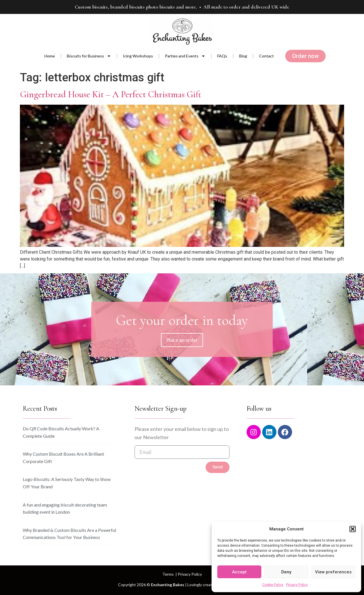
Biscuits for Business (89, 56)
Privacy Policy (297, 585)
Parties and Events (185, 56)
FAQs (222, 56)
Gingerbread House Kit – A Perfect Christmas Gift (111, 94)
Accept (239, 572)
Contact (266, 56)
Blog (243, 56)
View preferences (333, 572)
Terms (168, 574)
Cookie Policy (273, 585)
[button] (353, 529)
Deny (286, 572)
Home (50, 56)
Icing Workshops (138, 56)
